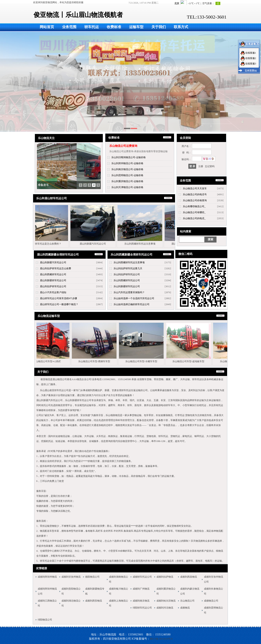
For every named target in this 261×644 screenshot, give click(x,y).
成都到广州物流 (141, 589)
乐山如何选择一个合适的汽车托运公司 (134, 298)
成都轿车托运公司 (142, 577)
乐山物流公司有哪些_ (194, 212)
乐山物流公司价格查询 (195, 200)
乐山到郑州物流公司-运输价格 (127, 163)
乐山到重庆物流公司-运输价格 (127, 181)
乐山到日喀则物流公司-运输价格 (129, 157)
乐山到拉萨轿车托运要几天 (128, 268)
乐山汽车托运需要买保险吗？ (129, 292)
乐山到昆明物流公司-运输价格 (127, 175)
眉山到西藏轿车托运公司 (53, 274)
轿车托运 (92, 27)
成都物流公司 (211, 601)
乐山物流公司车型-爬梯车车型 (93, 361)
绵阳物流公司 (45, 620)
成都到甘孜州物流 (71, 577)
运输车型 (136, 27)
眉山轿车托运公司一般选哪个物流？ (59, 304)
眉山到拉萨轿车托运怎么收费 (55, 268)
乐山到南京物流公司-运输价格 (127, 169)
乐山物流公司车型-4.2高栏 (46, 361)
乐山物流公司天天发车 (195, 188)
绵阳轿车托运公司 (142, 608)
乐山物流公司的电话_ (194, 218)
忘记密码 (210, 166)
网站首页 (47, 27)
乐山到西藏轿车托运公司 (127, 280)
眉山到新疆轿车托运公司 (53, 280)
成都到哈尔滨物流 (166, 601)
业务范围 (69, 27)
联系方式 (181, 27)
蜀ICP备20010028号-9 (161, 639)
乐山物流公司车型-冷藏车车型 (140, 361)
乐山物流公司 (187, 601)
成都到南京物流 (141, 601)
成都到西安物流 (94, 601)
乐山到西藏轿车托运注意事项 (139, 244)
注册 (201, 166)
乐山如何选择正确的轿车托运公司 (131, 304)
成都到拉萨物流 (165, 577)
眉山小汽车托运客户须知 (53, 292)
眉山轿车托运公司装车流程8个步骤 (58, 298)
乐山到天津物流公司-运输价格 (127, 187)
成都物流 (185, 608)
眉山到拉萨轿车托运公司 (53, 286)
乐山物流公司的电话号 (195, 194)
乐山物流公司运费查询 (123, 146)
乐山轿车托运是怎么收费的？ (45, 244)
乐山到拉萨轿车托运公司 (127, 274)
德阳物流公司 (92, 577)
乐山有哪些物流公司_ (194, 206)
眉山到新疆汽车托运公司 (92, 244)
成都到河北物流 (165, 608)
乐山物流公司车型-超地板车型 (187, 361)
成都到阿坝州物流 (47, 577)
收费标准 (114, 27)
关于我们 (159, 27)
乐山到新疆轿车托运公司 (127, 286)
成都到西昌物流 (189, 577)
